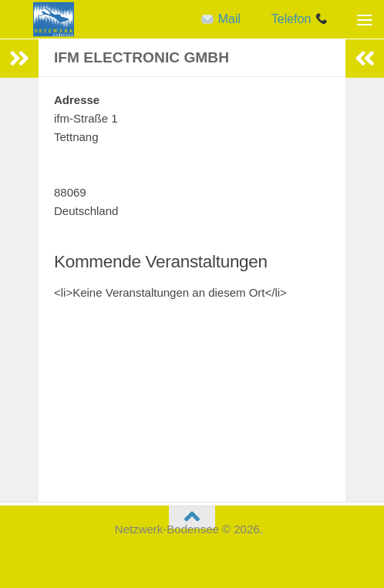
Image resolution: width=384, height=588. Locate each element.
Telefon (300, 19)
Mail (221, 19)
